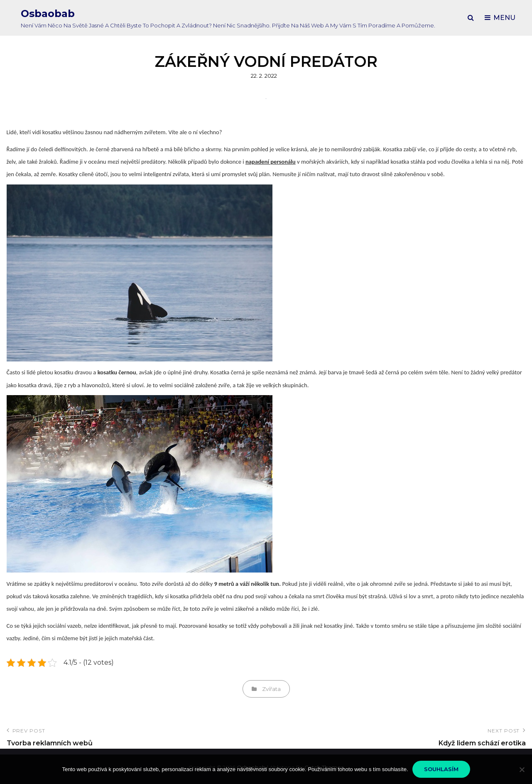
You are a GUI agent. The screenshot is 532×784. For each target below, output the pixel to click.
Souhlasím (441, 769)
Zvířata (271, 689)
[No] (522, 769)
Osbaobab (48, 14)
